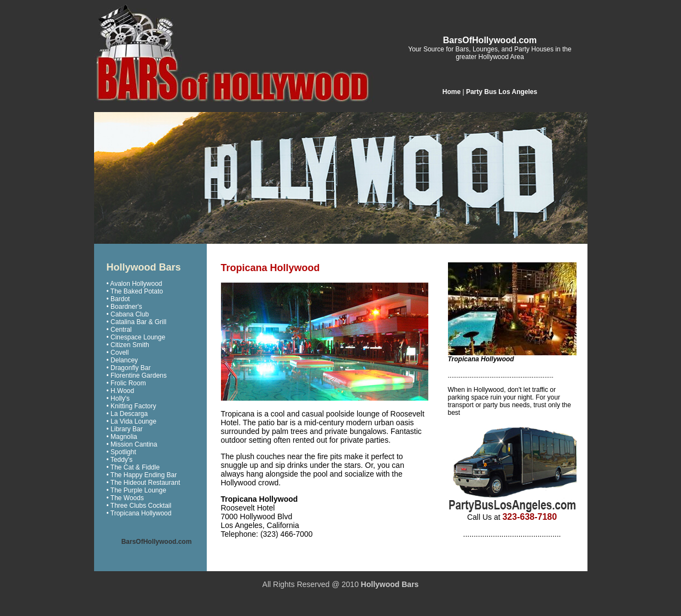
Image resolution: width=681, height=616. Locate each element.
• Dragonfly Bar (129, 368)
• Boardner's (124, 307)
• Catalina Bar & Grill (137, 322)
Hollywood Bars (390, 584)
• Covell (118, 353)
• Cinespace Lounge (136, 337)
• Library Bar (125, 429)
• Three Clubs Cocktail (139, 506)
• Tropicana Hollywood (139, 513)
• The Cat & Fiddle (133, 467)
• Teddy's (120, 460)
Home (452, 92)
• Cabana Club (128, 314)
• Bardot (118, 299)
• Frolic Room (126, 383)
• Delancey (123, 360)
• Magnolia (122, 437)
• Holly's (118, 398)
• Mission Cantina (132, 444)
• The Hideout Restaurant (144, 483)
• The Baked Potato (135, 291)
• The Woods (125, 498)
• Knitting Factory (132, 406)
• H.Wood (121, 391)
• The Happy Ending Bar (142, 475)
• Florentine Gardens (137, 376)
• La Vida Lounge (132, 421)
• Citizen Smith (128, 345)
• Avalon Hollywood (135, 284)
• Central (119, 330)
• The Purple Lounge (136, 490)
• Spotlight (121, 452)
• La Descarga (127, 414)
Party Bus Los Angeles (502, 92)
